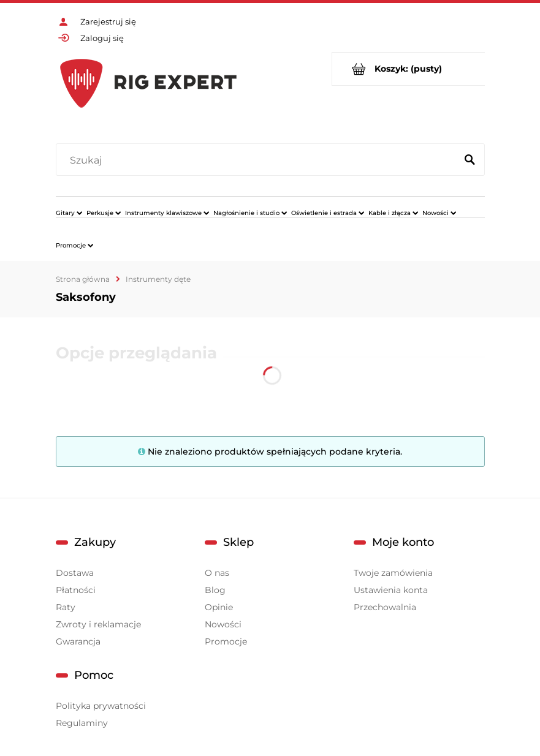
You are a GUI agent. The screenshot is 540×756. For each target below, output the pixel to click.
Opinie (219, 607)
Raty (66, 607)
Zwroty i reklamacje (98, 624)
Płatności (76, 590)
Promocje (226, 641)
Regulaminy (82, 723)
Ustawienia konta (391, 590)
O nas (217, 573)
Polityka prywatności (101, 706)
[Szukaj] (470, 161)
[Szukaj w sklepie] (258, 161)
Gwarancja (78, 641)
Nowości (223, 624)
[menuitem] (69, 213)
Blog (215, 590)
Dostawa (75, 573)
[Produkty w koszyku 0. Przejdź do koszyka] (409, 69)
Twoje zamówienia (393, 573)
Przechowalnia (385, 607)
